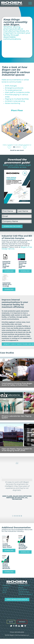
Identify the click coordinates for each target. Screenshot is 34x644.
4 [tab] (20, 147)
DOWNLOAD (9, 271)
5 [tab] (21, 516)
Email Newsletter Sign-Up (17, 600)
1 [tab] (14, 147)
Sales (5, 590)
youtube (22, 626)
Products (7, 585)
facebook (14, 626)
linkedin (19, 626)
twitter (11, 626)
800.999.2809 (20, 632)
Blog (5, 592)
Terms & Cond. (24, 592)
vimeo (25, 626)
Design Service (24, 585)
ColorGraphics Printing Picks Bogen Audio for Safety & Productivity (17, 384)
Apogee (22, 622)
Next (25, 147)
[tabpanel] (17, 129)
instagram (16, 626)
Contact (6, 588)
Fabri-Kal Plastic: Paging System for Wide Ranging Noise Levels (17, 450)
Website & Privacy (25, 594)
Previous (9, 147)
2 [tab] (16, 147)
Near (11, 622)
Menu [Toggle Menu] (30, 3)
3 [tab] (18, 147)
